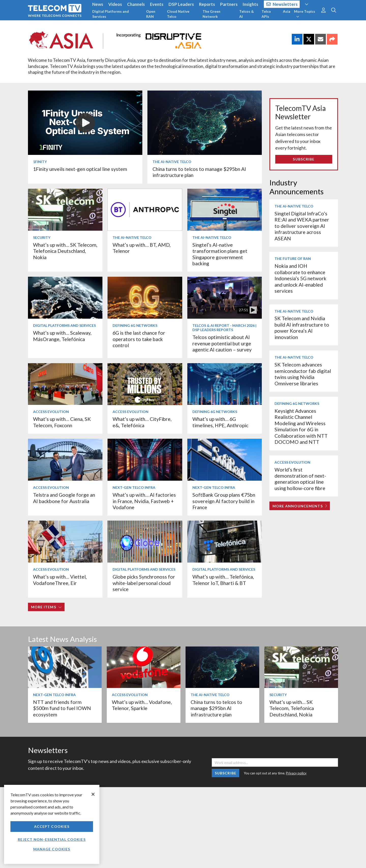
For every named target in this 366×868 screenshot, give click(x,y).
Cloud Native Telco (178, 14)
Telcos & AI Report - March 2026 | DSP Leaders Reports (224, 328)
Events (157, 4)
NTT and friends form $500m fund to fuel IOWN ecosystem (62, 708)
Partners (229, 4)
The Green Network (211, 14)
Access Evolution (51, 412)
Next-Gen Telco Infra (134, 487)
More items (46, 607)
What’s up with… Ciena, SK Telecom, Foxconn (62, 422)
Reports (207, 4)
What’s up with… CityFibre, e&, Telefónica (142, 422)
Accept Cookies (52, 826)
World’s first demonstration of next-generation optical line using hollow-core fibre (300, 479)
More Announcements (300, 506)
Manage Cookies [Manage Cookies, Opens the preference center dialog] (52, 849)
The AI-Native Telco (172, 162)
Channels (136, 4)
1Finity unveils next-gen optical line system (80, 169)
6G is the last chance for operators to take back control (139, 339)
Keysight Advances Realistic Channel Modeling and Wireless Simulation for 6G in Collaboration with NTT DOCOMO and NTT (301, 426)
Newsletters (282, 4)
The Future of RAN (293, 259)
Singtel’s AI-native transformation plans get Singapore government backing (220, 254)
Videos (115, 4)
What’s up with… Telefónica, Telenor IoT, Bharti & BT (223, 580)
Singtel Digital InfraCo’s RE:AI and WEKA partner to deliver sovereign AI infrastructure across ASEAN (302, 226)
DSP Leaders (181, 4)
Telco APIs (266, 14)
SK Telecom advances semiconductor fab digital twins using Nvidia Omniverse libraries (303, 374)
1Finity (40, 162)
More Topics (305, 14)
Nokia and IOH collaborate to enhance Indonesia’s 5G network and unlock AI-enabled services (300, 278)
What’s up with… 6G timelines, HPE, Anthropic (220, 422)
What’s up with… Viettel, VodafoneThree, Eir (60, 580)
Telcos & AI (247, 14)
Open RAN (151, 14)
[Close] (93, 794)
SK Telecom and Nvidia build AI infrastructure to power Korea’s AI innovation (302, 328)
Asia (287, 11)
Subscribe (304, 159)
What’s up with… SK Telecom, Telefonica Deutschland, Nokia (65, 251)
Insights (250, 4)
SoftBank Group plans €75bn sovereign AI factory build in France (224, 501)
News (98, 4)
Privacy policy (296, 773)
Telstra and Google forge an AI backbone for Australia (64, 498)
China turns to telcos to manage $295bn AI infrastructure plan (216, 708)
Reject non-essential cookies (52, 839)
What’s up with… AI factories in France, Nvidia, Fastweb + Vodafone (144, 501)
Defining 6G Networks (135, 325)
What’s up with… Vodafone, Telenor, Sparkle (142, 705)
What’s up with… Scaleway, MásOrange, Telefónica (62, 336)
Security (42, 237)
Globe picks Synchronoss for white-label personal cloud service (144, 583)
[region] (52, 824)
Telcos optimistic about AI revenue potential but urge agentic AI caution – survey (222, 343)
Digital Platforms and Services (111, 14)
